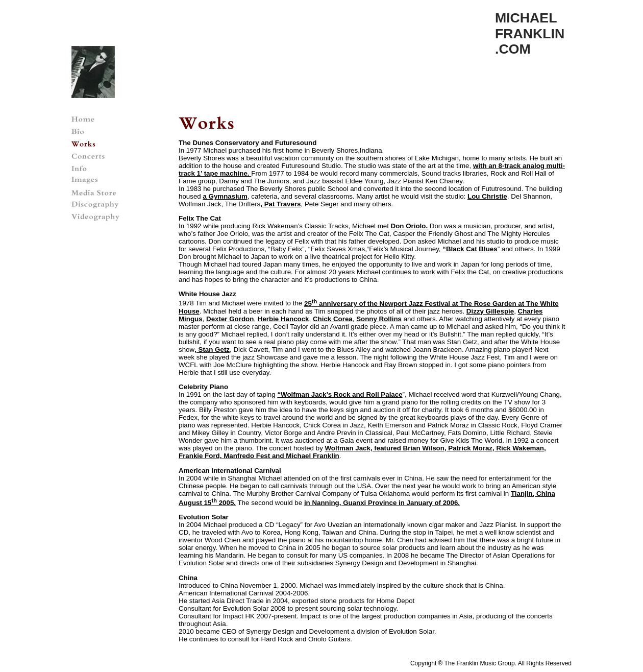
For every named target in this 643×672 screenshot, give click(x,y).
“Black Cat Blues (470, 249)
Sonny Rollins (379, 319)
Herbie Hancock (283, 319)
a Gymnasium (225, 196)
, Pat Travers (280, 204)
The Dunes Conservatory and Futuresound (248, 143)
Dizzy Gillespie (490, 311)
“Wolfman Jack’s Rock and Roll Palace (340, 394)
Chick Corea (333, 319)
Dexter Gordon (230, 319)
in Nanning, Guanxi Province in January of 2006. (382, 503)
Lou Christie (487, 196)
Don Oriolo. (410, 226)
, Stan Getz (212, 350)
